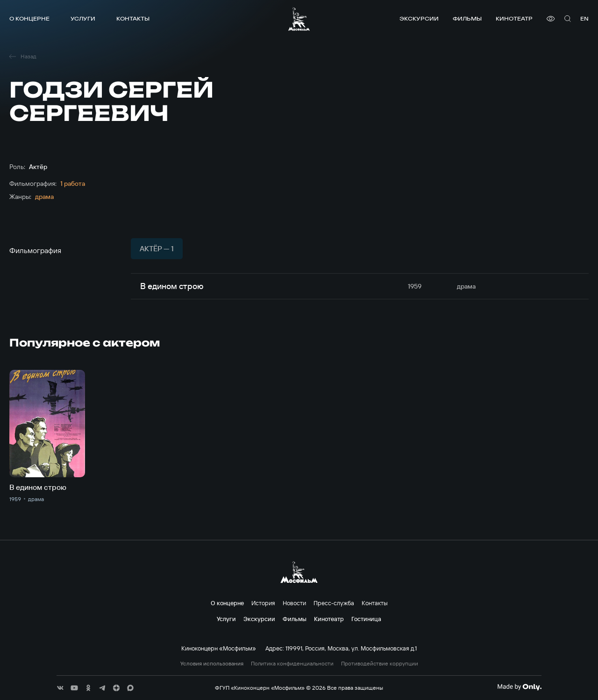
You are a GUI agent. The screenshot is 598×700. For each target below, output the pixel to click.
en (584, 18)
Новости (294, 603)
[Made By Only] (519, 687)
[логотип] (299, 19)
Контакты (133, 18)
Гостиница (366, 619)
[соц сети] (60, 688)
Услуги (83, 18)
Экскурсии (419, 18)
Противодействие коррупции (380, 664)
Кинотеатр (514, 18)
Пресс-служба (334, 603)
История (263, 603)
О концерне (29, 18)
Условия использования (212, 664)
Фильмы (467, 18)
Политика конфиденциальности (292, 664)
